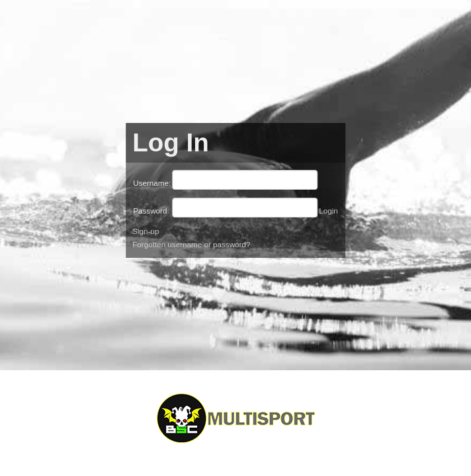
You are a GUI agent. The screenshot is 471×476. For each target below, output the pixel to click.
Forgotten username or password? (191, 244)
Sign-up (146, 231)
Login (328, 211)
